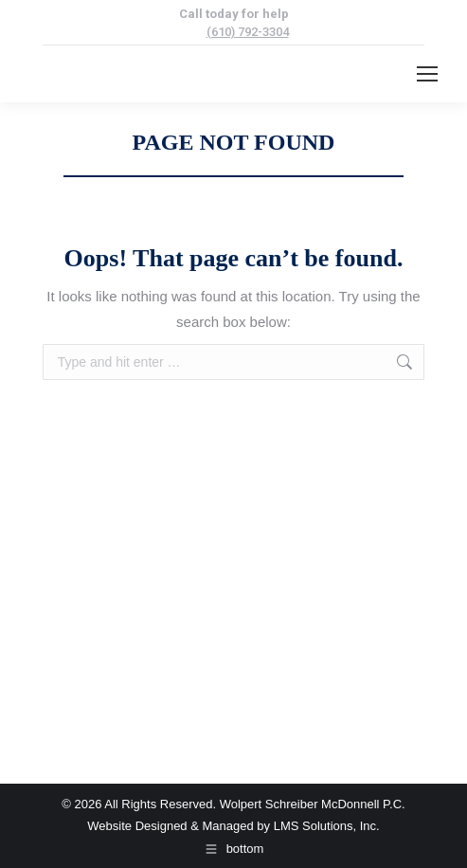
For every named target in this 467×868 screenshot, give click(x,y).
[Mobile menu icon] (427, 74)
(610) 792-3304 (248, 32)
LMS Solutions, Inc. (327, 826)
